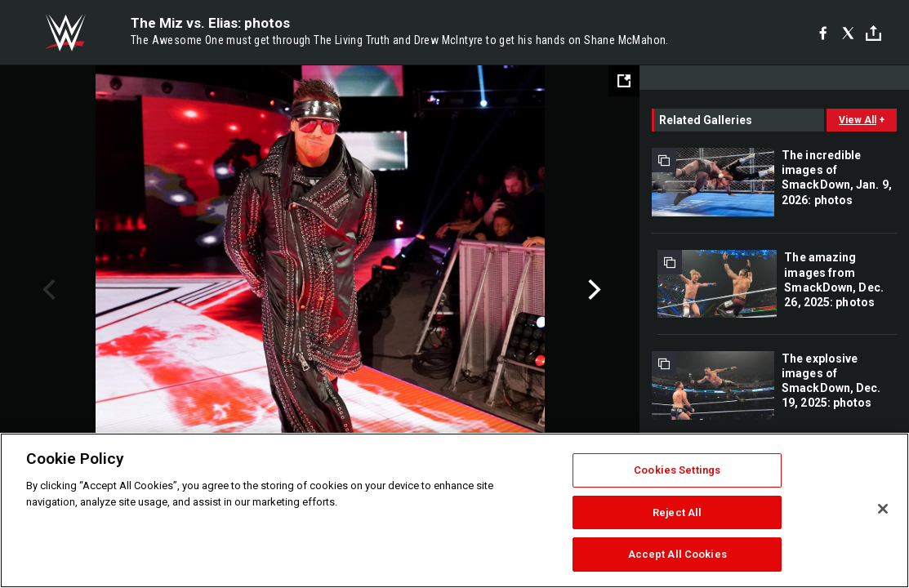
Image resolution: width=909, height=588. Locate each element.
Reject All (677, 512)
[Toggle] (873, 33)
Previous (47, 290)
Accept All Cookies (677, 554)
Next (593, 290)
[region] (454, 510)
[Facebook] (823, 33)
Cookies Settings (677, 470)
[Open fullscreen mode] (624, 81)
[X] (848, 33)
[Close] (883, 509)
